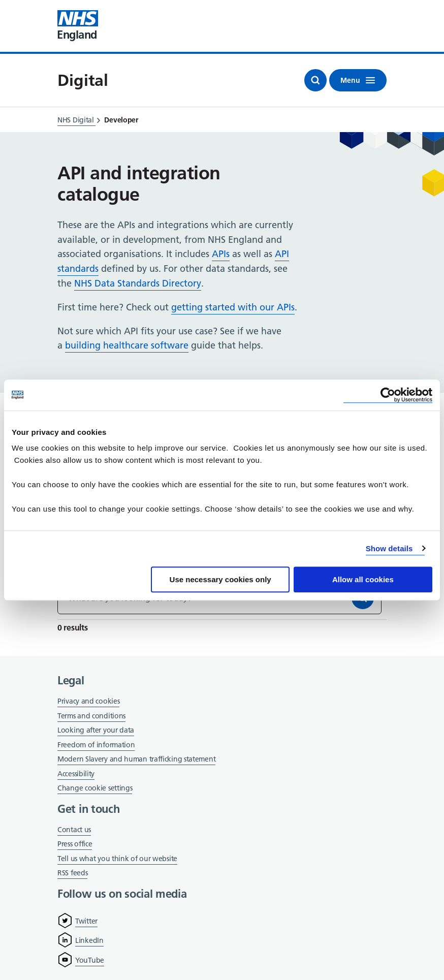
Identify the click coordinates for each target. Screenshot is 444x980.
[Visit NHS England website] (78, 26)
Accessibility (76, 774)
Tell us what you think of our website (117, 859)
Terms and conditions (91, 716)
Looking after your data (96, 730)
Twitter (86, 921)
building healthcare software (127, 345)
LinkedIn (89, 940)
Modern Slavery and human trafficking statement (136, 760)
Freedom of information (96, 745)
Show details (389, 548)
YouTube (90, 960)
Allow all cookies (363, 579)
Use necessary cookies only (220, 579)
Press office (75, 845)
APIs (221, 254)
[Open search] (315, 80)
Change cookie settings (95, 789)
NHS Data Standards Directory (138, 283)
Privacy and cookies (88, 701)
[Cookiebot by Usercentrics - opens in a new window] (388, 395)
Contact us (74, 830)
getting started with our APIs (233, 307)
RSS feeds (72, 873)
